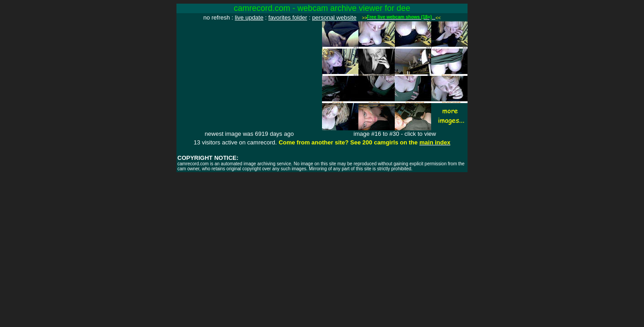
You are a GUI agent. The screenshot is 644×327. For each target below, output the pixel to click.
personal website (334, 17)
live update (249, 17)
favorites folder (288, 17)
